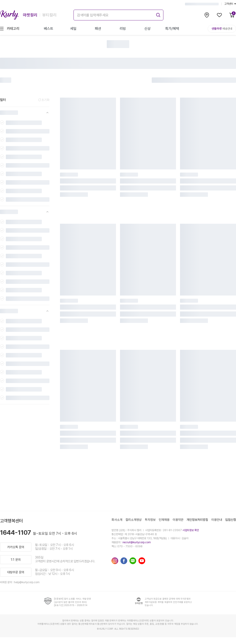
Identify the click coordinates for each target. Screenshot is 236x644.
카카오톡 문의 (16, 547)
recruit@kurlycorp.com (137, 542)
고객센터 (230, 4)
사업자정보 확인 (191, 530)
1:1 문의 (16, 560)
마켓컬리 (30, 15)
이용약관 (178, 520)
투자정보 (150, 520)
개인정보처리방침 (197, 520)
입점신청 (231, 520)
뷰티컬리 (49, 15)
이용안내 (217, 520)
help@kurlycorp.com (27, 582)
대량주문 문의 (16, 572)
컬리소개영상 (134, 520)
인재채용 (164, 520)
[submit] (158, 14)
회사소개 (117, 520)
